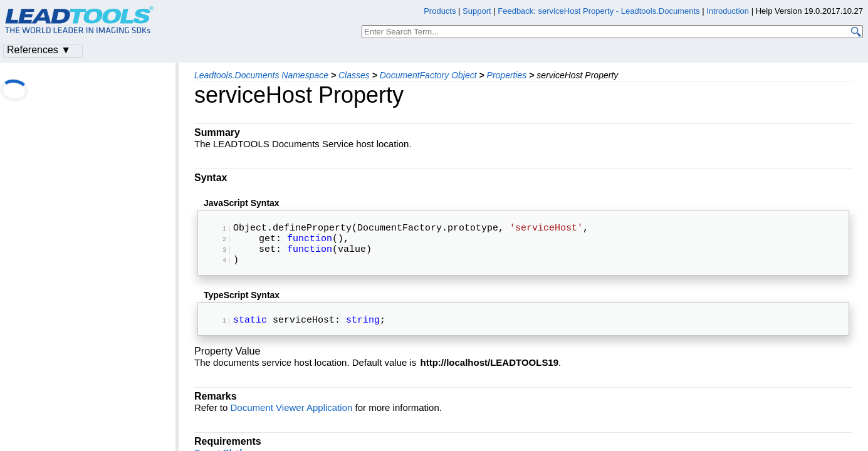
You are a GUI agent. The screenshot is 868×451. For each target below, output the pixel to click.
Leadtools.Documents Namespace (261, 75)
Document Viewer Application (292, 420)
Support (477, 11)
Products (440, 11)
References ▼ (39, 50)
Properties (507, 75)
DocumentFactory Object (428, 75)
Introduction (728, 11)
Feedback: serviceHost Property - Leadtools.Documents (600, 11)
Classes (354, 75)
